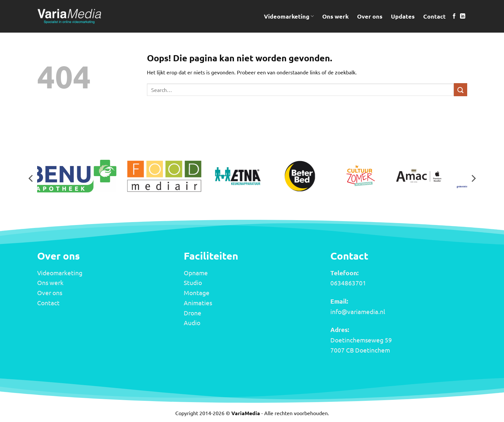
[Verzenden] (460, 90)
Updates (403, 16)
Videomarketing (289, 16)
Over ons (370, 16)
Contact (434, 16)
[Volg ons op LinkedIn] (463, 16)
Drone (193, 313)
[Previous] (31, 178)
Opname (196, 273)
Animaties (198, 303)
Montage (197, 293)
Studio (193, 282)
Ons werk (335, 16)
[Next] (473, 178)
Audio (192, 323)
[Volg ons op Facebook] (454, 16)
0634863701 (348, 283)
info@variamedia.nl (358, 311)
